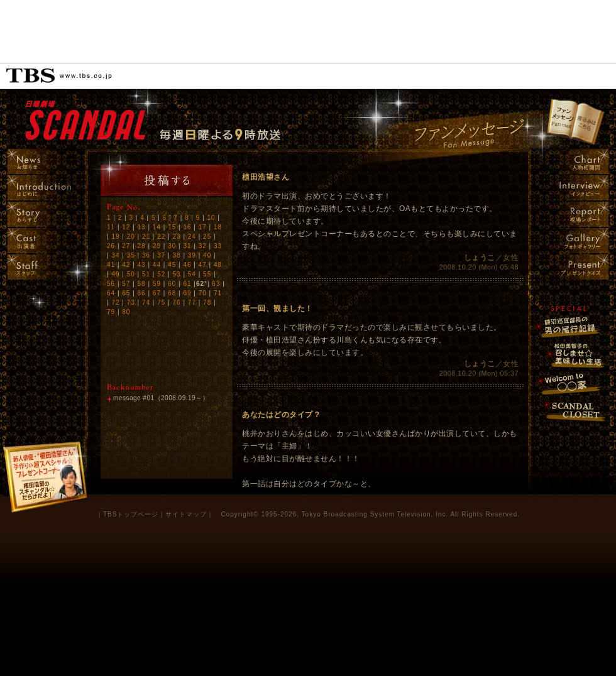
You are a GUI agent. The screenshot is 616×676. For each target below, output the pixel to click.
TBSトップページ (131, 514)
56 (111, 284)
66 (142, 293)
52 (161, 274)
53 (177, 274)
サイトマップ (186, 514)
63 (216, 284)
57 (126, 284)
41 (111, 265)
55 (207, 274)
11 (111, 227)
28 (142, 246)
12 (126, 227)
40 (207, 255)
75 (161, 303)
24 (192, 237)
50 (131, 274)
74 (146, 303)
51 (146, 274)
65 (126, 293)
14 (157, 227)
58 (142, 284)
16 (187, 227)
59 (157, 284)
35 (131, 255)
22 (161, 237)
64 (111, 293)
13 (142, 227)
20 (131, 237)
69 (187, 293)
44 (157, 265)
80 (126, 312)
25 (207, 237)
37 (161, 255)
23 (177, 237)
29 (157, 246)
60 (172, 284)
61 (187, 284)
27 (126, 246)
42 (126, 265)
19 (115, 237)
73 (131, 303)
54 (192, 274)
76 (177, 303)
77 (192, 303)
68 (172, 293)
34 (115, 255)
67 (157, 293)
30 (172, 246)
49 (115, 274)
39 (192, 255)
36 (146, 255)
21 (146, 237)
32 (203, 246)
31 (187, 246)
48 (218, 265)
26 (111, 246)
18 (218, 227)
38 (177, 255)
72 (115, 303)
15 (172, 227)
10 (211, 218)
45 (172, 265)
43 (142, 265)
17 (203, 227)
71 (218, 293)
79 (111, 312)
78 (207, 303)
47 (203, 265)
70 (203, 293)
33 (218, 246)
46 (187, 265)
